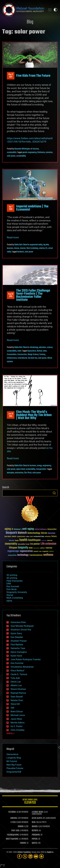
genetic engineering (29, 152)
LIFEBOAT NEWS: (38, 812)
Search (54, 493)
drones (17, 248)
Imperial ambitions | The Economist (32, 208)
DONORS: (21, 827)
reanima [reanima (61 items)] (49, 548)
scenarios (49, 152)
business (10, 248)
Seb (12, 708)
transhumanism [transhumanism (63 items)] (36, 555)
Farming (42, 355)
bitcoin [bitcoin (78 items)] (44, 533)
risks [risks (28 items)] (40, 552)
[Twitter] (25, 856)
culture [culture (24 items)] (28, 537)
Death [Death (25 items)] (32, 537)
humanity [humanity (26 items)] (44, 541)
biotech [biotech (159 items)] (22, 533)
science (50, 347)
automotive (19, 473)
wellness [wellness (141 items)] (48, 555)
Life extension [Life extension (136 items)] (48, 544)
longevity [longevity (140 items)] (23, 548)
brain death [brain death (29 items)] (8, 537)
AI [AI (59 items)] (12, 529)
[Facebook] (19, 856)
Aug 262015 (11, 295)
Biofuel (39, 351)
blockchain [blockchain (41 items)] (52, 533)
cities (45, 351)
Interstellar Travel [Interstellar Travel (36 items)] (24, 544)
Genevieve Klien (18, 622)
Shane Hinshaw (18, 689)
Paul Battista (17, 645)
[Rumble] (41, 856)
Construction (22, 355)
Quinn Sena (16, 633)
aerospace (11, 473)
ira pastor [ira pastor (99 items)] (35, 544)
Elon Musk (28, 473)
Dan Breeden (17, 637)
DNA (9, 584)
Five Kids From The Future (33, 76)
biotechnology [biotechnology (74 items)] (34, 533)
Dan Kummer (17, 663)
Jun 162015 (11, 415)
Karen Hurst (16, 656)
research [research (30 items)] (36, 552)
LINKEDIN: (14, 818)
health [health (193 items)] (23, 540)
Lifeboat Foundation (24, 852)
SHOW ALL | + (11, 734)
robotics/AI (43, 248)
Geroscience (12, 754)
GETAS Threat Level (30, 802)
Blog (30, 22)
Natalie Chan (17, 700)
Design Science (33, 355)
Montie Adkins (18, 723)
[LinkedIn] (30, 856)
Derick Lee (16, 682)
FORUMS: (23, 843)
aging (9, 601)
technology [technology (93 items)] (23, 555)
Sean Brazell (17, 697)
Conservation (12, 355)
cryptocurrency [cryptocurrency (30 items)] (21, 537)
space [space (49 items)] (51, 551)
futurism (36, 149)
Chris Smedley (18, 730)
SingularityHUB (14, 772)
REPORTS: (35, 831)
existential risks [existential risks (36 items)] (39, 537)
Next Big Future (14, 765)
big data (46, 245)
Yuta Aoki (15, 678)
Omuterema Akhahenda (22, 667)
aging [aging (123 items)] (8, 529)
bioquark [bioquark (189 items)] (11, 533)
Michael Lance (18, 715)
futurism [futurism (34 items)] (12, 541)
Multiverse (41, 152)
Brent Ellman (17, 712)
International (22, 358)
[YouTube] (36, 856)
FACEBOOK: (12, 812)
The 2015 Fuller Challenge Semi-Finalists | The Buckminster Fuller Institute (33, 295)
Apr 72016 (11, 208)
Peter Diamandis (15, 581)
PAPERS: (35, 839)
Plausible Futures (15, 768)
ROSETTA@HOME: (12, 839)
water (19, 351)
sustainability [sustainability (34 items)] (12, 555)
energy (39, 466)
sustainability (12, 152)
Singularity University (17, 592)
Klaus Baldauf (17, 671)
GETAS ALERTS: (37, 818)
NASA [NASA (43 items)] (31, 548)
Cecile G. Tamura (19, 674)
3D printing (12, 575)
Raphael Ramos (18, 693)
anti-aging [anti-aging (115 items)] (28, 529)
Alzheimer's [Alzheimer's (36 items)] (18, 529)
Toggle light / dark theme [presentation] (55, 10)
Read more (13, 237)
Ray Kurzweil (13, 586)
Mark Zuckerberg (32, 248)
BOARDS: (35, 827)
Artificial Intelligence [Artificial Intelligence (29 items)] (41, 529)
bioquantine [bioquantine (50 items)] (52, 529)
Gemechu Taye (18, 648)
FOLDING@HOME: (13, 835)
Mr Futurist (12, 761)
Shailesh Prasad (19, 641)
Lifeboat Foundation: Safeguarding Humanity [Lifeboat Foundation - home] (23, 10)
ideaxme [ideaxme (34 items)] (50, 541)
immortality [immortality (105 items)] (11, 544)
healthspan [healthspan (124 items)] (34, 540)
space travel (21, 469)
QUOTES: (35, 843)
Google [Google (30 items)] (17, 541)
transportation (41, 469)
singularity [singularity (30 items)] (45, 552)
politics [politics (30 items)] (43, 548)
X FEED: (13, 822)
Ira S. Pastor (17, 726)
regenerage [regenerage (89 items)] (13, 551)
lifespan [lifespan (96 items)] (13, 548)
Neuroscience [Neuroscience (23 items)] (36, 548)
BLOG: (34, 822)
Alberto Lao (16, 685)
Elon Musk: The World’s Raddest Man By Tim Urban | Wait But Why (34, 415)
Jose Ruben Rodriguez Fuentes (26, 659)
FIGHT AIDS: (15, 831)
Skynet (10, 595)
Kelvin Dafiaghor (19, 652)
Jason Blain (16, 719)
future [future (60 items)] (54, 536)
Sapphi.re (50, 852)
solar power (11, 156)
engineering (47, 466)
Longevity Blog (14, 758)
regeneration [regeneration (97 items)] (26, 551)
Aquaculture (32, 351)
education (43, 347)
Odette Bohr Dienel (21, 245)
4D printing (12, 578)
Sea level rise (32, 358)
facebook (21, 252)
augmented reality (36, 245)
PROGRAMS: (36, 835)
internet (23, 248)
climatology (34, 347)
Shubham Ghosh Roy (21, 630)
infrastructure (12, 358)
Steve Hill (15, 704)
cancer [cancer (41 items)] (14, 537)
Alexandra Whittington (22, 149)
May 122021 (11, 76)
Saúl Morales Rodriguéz (22, 626)
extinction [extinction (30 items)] (48, 537)
